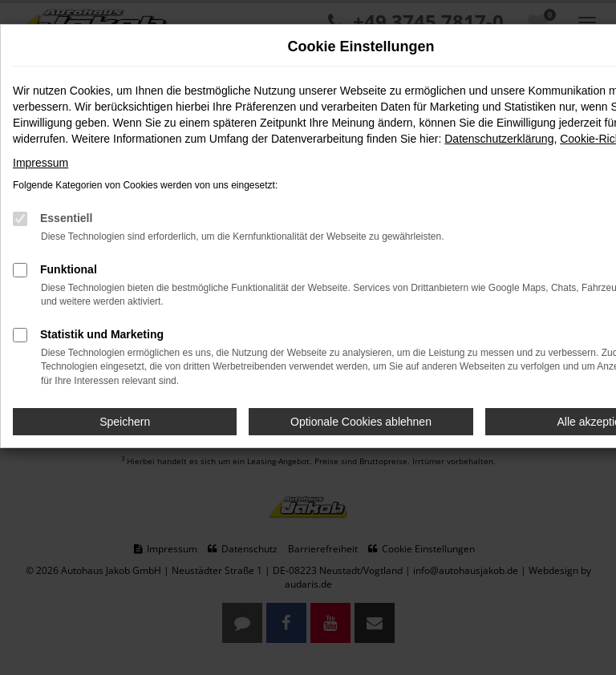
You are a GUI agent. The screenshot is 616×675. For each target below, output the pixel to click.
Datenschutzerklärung (499, 139)
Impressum (41, 163)
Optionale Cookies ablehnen (361, 422)
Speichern (125, 422)
